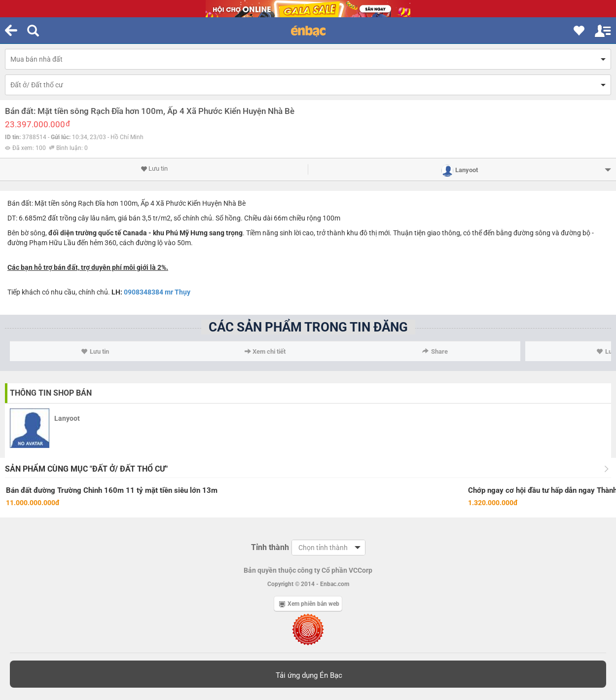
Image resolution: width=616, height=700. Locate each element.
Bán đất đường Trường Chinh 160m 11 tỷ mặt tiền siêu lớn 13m (112, 490)
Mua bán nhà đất (36, 59)
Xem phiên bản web (309, 604)
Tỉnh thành (270, 547)
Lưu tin (154, 169)
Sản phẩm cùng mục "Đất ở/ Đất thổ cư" (86, 469)
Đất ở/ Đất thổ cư (37, 85)
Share (435, 351)
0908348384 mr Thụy (157, 292)
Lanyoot (67, 418)
